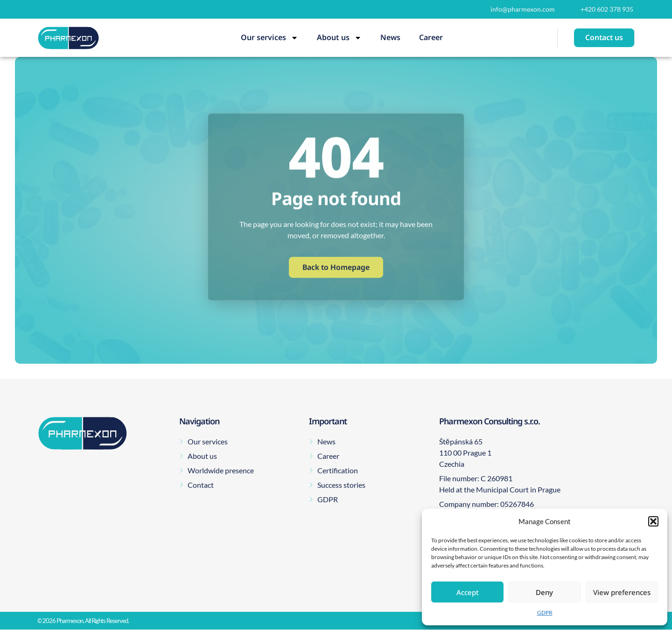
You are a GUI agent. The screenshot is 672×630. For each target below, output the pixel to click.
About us (339, 38)
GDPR (545, 613)
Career (431, 37)
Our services (269, 38)
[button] (653, 521)
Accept (468, 592)
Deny (544, 592)
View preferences (622, 592)
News (390, 37)
